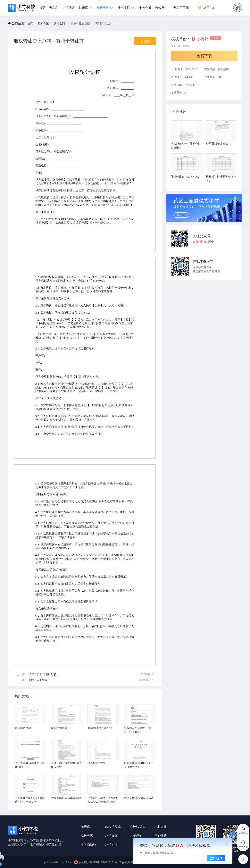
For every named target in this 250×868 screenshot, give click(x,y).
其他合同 (60, 23)
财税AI (54, 8)
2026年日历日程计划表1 (43, 674)
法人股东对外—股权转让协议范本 (186, 135)
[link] (30, 23)
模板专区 (105, 8)
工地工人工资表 (38, 680)
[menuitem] (43, 8)
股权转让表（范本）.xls (186, 166)
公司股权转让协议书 (222, 133)
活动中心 (243, 830)
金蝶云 (162, 8)
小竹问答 (69, 8)
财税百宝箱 (183, 8)
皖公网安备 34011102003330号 (96, 862)
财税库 (86, 8)
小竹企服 (145, 8)
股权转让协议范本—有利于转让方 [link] (91, 23)
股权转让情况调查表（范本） (222, 168)
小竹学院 (126, 8)
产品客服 (243, 844)
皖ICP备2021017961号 (58, 862)
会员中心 (206, 8)
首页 (42, 8)
